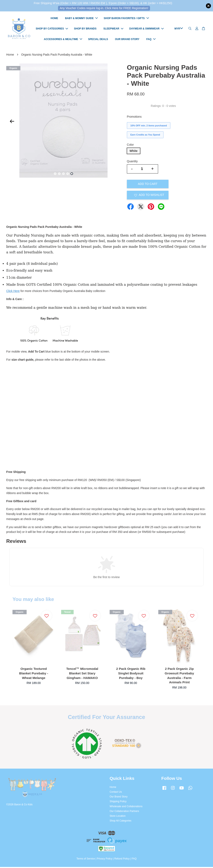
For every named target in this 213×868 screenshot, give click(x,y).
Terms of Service (86, 859)
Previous (12, 122)
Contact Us (116, 793)
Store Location (118, 817)
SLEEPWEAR (113, 29)
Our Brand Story (119, 798)
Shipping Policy (118, 802)
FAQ (151, 40)
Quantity (132, 162)
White (134, 152)
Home (10, 55)
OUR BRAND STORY (127, 40)
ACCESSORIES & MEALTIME (63, 40)
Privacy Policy (105, 859)
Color (130, 145)
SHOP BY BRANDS (85, 29)
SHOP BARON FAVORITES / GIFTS (126, 19)
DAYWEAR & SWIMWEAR (146, 29)
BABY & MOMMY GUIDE (82, 19)
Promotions (134, 117)
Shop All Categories (120, 822)
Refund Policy (122, 859)
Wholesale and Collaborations (126, 807)
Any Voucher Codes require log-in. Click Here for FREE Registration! (104, 8)
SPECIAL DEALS (98, 40)
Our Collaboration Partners (124, 812)
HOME (54, 19)
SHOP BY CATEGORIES (52, 29)
